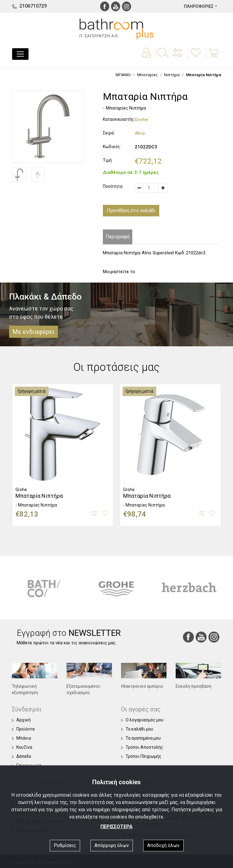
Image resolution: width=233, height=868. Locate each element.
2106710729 (33, 6)
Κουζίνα (22, 747)
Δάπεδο (22, 756)
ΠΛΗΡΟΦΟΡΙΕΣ (199, 6)
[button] (178, 57)
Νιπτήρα (172, 75)
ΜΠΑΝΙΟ (123, 75)
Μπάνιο (22, 738)
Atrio (140, 133)
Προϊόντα (23, 729)
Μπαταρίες (147, 75)
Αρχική (21, 720)
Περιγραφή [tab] (118, 237)
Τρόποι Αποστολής (142, 747)
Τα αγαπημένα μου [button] (141, 738)
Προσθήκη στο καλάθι (131, 210)
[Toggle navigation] (20, 54)
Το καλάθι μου (137, 729)
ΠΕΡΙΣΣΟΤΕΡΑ (116, 827)
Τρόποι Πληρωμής (141, 756)
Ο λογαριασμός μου (142, 720)
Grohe (141, 120)
